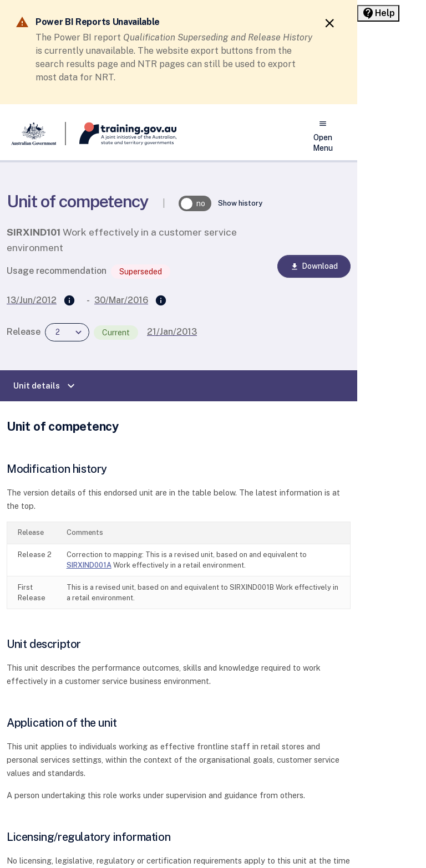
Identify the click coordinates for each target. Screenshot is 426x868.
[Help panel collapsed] (378, 13)
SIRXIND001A (89, 565)
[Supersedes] (69, 301)
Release (24, 332)
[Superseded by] (161, 301)
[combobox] (67, 332)
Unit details (45, 386)
